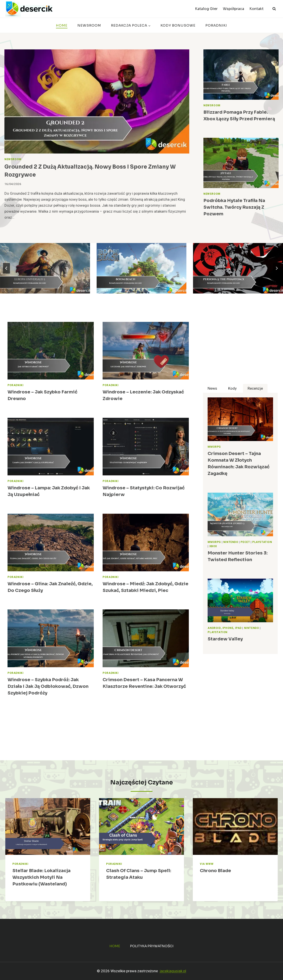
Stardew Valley (225, 639)
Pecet (245, 542)
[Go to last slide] (6, 268)
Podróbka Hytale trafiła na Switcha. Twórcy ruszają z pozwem (234, 207)
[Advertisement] (240, 353)
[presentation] (97, 101)
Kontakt (256, 9)
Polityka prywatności (152, 946)
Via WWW (207, 864)
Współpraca (233, 9)
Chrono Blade (215, 871)
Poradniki (216, 25)
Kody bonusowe (178, 25)
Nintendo (231, 542)
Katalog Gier (206, 9)
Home (62, 25)
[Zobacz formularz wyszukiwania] (274, 9)
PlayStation (262, 542)
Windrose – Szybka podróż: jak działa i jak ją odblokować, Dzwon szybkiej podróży (48, 686)
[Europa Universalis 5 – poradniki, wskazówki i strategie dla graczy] (45, 268)
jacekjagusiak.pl (173, 971)
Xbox (213, 546)
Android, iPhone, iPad (225, 628)
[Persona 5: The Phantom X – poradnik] (238, 268)
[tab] (212, 388)
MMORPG (214, 447)
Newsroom (89, 25)
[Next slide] (277, 268)
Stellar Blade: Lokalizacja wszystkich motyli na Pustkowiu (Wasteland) (41, 877)
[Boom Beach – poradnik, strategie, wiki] (142, 268)
